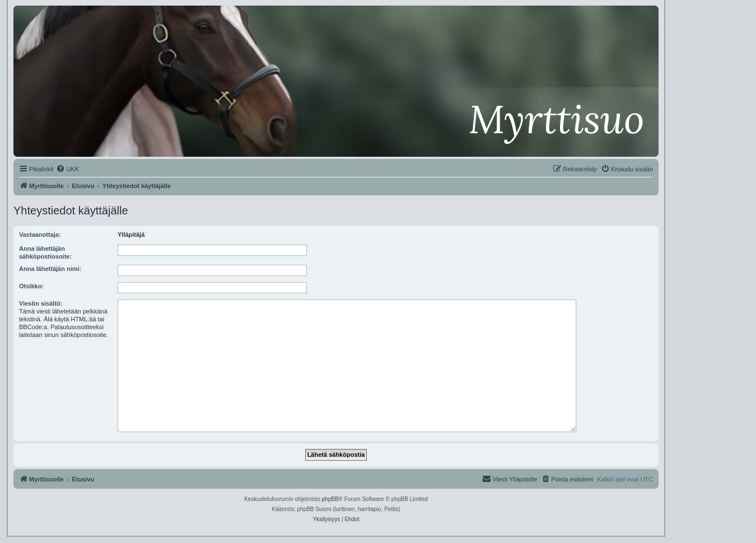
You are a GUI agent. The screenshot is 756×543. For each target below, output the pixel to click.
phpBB (330, 499)
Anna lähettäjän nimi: (50, 269)
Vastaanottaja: (40, 235)
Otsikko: (31, 286)
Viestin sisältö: (41, 303)
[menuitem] (67, 169)
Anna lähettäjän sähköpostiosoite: (45, 252)
